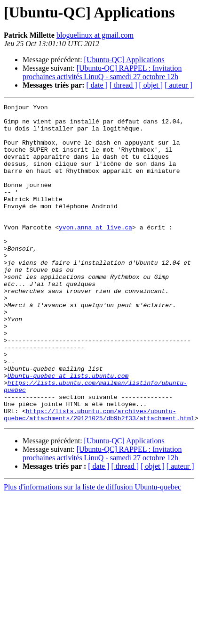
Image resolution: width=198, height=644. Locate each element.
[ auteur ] (178, 85)
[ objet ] (151, 85)
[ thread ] (123, 85)
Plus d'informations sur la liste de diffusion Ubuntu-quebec (92, 550)
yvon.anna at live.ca (95, 253)
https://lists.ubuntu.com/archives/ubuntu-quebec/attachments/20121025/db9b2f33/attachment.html (99, 477)
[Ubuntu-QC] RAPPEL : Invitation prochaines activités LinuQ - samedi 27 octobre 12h (102, 72)
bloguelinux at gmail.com (95, 35)
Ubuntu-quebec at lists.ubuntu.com (68, 431)
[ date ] (97, 85)
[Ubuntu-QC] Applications (124, 60)
